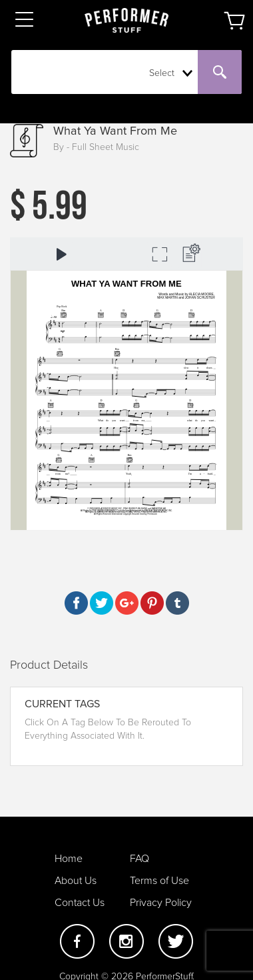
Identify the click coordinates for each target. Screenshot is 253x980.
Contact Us (80, 903)
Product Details (49, 665)
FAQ (139, 859)
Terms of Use (159, 881)
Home (69, 859)
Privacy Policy (161, 903)
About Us (76, 881)
